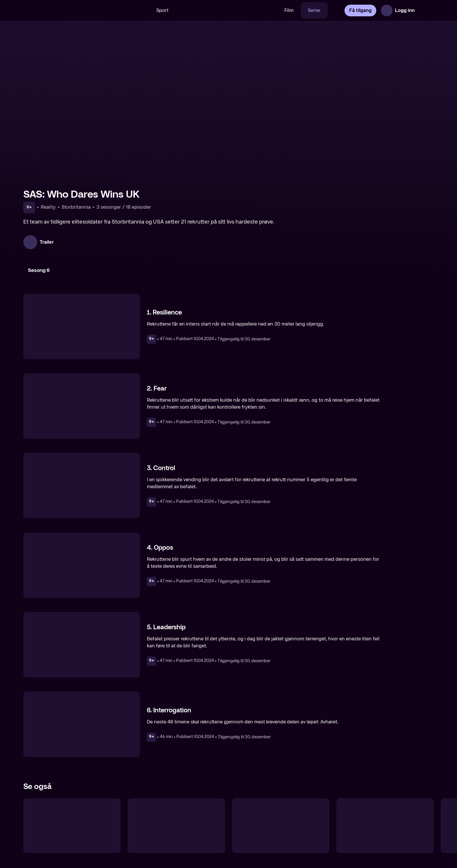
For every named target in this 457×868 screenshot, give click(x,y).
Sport (162, 10)
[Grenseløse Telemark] (385, 826)
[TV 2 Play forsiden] (67, 10)
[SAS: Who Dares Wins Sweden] (176, 826)
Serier (314, 10)
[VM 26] (226, 10)
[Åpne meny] (426, 10)
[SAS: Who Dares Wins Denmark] (72, 826)
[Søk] (141, 10)
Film (289, 10)
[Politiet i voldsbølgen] (281, 826)
